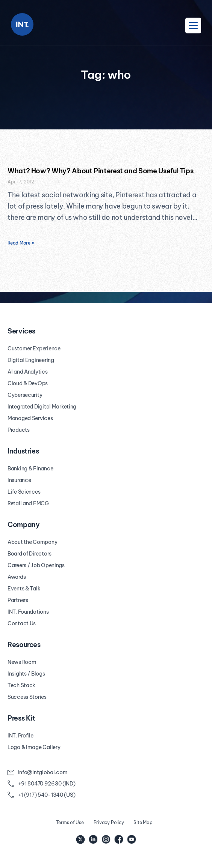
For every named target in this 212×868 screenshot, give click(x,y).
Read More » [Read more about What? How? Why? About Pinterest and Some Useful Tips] (21, 243)
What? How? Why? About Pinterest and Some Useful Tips (100, 171)
